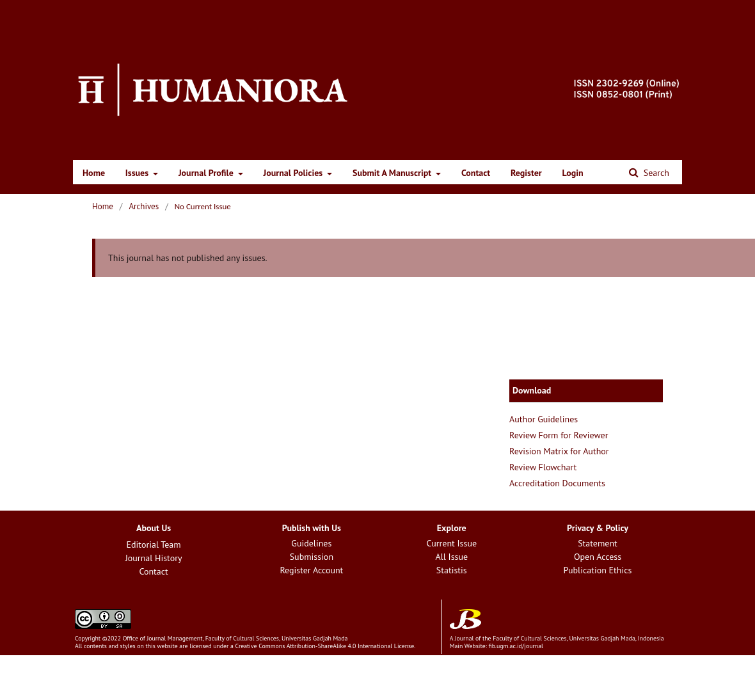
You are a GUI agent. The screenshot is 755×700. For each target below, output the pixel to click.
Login (573, 173)
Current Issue (451, 543)
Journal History (154, 558)
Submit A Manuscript (393, 173)
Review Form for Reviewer (559, 435)
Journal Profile (207, 173)
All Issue (451, 557)
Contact (476, 173)
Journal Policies (294, 173)
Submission (312, 557)
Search (655, 173)
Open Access (598, 557)
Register (526, 173)
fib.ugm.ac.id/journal (515, 646)
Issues (138, 173)
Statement (598, 543)
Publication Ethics (598, 570)
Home (94, 173)
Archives (144, 206)
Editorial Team (154, 545)
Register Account (311, 570)
